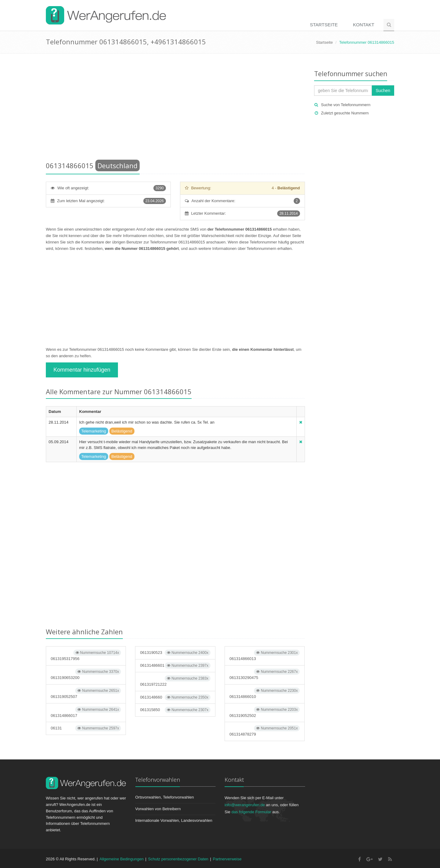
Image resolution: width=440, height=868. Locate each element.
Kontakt (364, 25)
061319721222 (175, 681)
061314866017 (86, 712)
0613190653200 (86, 674)
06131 (86, 728)
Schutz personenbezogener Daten (178, 859)
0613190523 (175, 653)
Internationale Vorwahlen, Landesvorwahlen (174, 820)
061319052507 (86, 693)
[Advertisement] (175, 109)
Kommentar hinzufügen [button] (82, 370)
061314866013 (265, 655)
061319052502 (265, 712)
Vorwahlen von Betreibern (158, 809)
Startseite (324, 25)
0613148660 (175, 697)
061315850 (175, 710)
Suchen (383, 91)
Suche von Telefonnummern (346, 105)
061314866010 (265, 693)
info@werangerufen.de (245, 805)
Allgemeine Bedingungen (121, 859)
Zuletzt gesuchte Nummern (345, 113)
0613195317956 (86, 655)
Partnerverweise (227, 859)
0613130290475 (265, 674)
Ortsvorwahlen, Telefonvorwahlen (165, 797)
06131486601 (175, 666)
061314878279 (265, 731)
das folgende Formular (251, 812)
